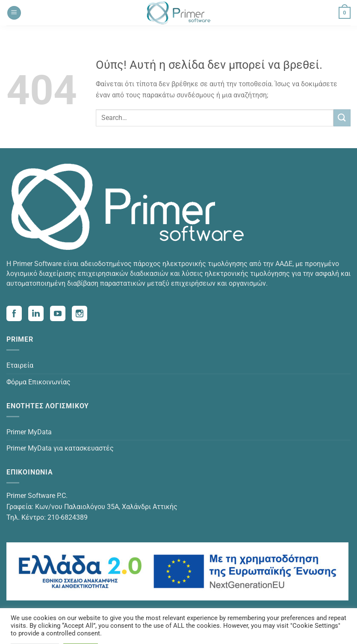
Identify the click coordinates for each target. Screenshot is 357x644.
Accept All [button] (81, 631)
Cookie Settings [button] (35, 631)
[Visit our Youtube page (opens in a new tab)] (61, 315)
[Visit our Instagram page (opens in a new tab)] (83, 315)
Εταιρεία (20, 365)
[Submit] (342, 118)
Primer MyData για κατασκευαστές (60, 448)
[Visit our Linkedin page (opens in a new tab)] (39, 315)
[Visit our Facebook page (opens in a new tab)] (17, 315)
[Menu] (14, 13)
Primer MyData (29, 432)
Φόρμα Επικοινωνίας (38, 382)
